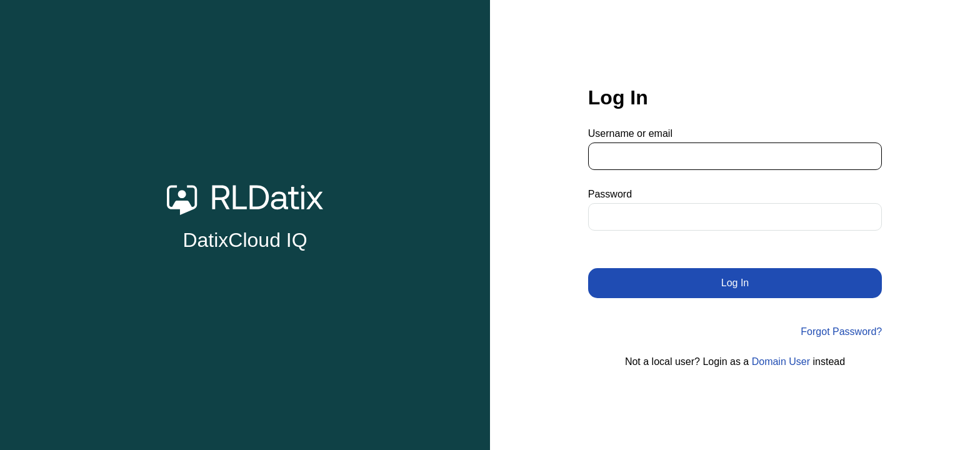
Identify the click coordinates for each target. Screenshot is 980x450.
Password (610, 194)
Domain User (781, 362)
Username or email (630, 133)
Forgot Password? (841, 332)
